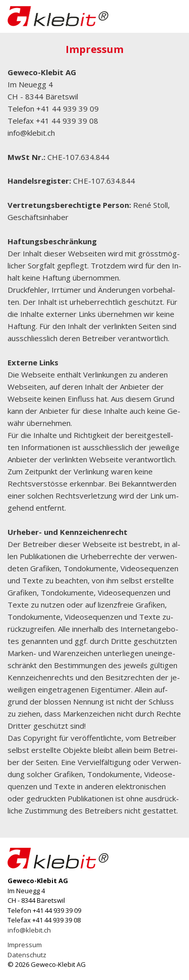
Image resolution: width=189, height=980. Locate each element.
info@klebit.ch (31, 133)
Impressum (25, 945)
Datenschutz (27, 955)
